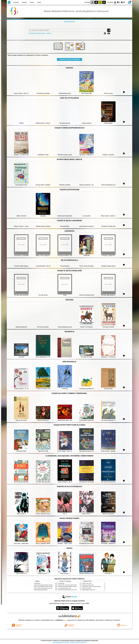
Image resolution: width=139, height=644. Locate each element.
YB (100, 2)
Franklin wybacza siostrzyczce (89, 590)
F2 (123, 2)
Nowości (16, 2)
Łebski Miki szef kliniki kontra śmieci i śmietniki (68, 590)
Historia (24, 2)
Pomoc (32, 2)
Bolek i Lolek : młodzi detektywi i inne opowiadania (45, 588)
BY (104, 2)
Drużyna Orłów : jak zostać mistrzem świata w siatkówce (70, 585)
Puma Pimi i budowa (87, 588)
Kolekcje (49, 33)
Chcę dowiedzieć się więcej (61, 642)
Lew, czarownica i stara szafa (65, 588)
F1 (118, 2)
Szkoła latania (37, 583)
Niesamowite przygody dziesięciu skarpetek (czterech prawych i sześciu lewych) (52, 585)
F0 (115, 2)
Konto (39, 2)
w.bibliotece (60, 620)
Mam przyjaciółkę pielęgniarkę (41, 590)
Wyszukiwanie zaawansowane (37, 33)
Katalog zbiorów (69, 22)
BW (96, 2)
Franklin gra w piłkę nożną (88, 585)
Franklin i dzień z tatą (87, 583)
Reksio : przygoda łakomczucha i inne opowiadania (45, 587)
